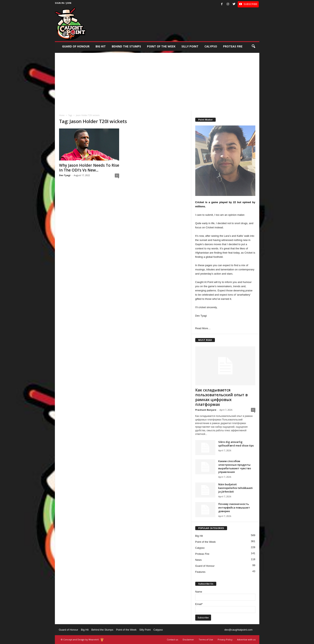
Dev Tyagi (65, 175)
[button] (253, 46)
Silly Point (190, 46)
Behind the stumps (126, 46)
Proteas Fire (233, 46)
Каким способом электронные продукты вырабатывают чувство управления (235, 466)
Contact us (172, 639)
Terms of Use (206, 639)
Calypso (211, 46)
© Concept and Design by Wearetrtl (80, 639)
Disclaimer (188, 639)
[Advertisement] (157, 81)
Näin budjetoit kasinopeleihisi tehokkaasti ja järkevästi (235, 488)
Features (200, 572)
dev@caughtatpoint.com (238, 630)
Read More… (203, 328)
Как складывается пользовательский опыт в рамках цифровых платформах (221, 397)
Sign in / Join (63, 3)
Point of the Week (161, 46)
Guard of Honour (76, 46)
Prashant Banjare (206, 410)
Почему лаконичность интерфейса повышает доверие (234, 508)
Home (62, 115)
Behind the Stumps (102, 630)
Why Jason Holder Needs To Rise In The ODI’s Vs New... (89, 168)
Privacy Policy (225, 639)
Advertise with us (246, 639)
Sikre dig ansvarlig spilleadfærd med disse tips (236, 444)
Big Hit (101, 46)
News (199, 560)
